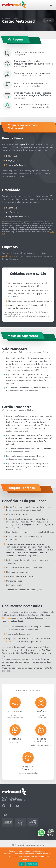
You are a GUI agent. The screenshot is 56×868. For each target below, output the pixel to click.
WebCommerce (9, 256)
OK (22, 864)
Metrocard (14, 5)
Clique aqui (7, 618)
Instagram (3, 806)
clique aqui (11, 641)
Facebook (10, 806)
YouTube (17, 806)
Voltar (48, 20)
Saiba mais (32, 864)
